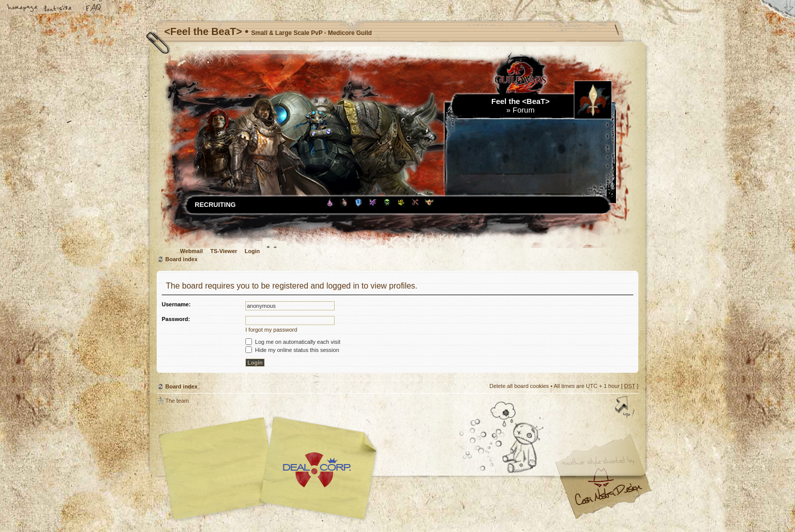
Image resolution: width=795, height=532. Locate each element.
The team (177, 401)
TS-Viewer (224, 251)
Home (23, 9)
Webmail (191, 251)
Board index (182, 259)
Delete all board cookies (519, 386)
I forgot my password (271, 330)
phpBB (271, 469)
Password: (176, 319)
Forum (523, 110)
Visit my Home (608, 498)
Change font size (58, 9)
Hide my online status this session (292, 350)
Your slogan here (316, 470)
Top (626, 408)
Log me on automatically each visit (293, 342)
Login (252, 251)
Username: (176, 304)
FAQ (94, 9)
